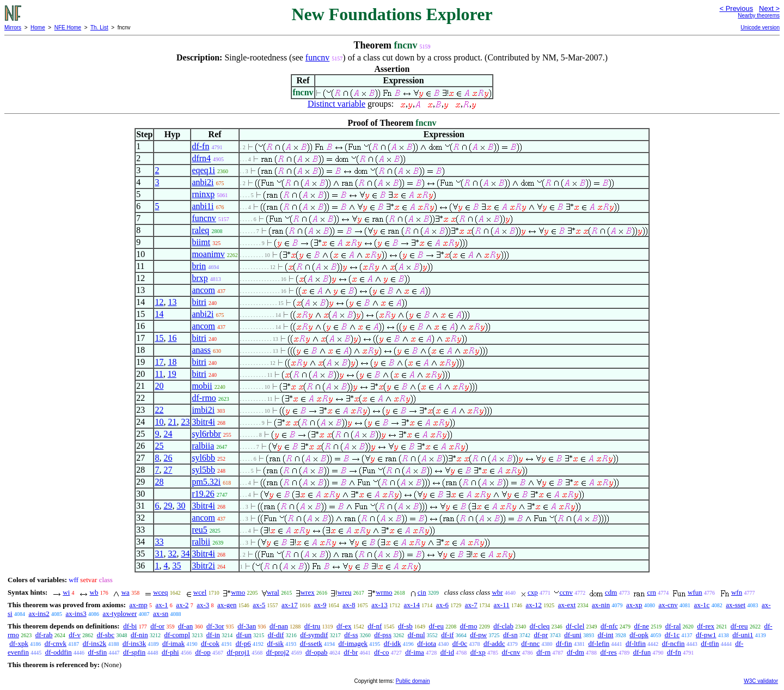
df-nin (139, 635)
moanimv (208, 254)
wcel (200, 592)
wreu (344, 592)
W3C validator (761, 681)
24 (168, 434)
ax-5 (259, 605)
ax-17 (290, 605)
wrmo (384, 592)
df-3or (215, 626)
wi (66, 592)
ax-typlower (120, 613)
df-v (75, 635)
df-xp (478, 652)
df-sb (405, 626)
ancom (203, 290)
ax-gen (227, 605)
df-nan (279, 626)
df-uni (573, 635)
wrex (308, 592)
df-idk (393, 643)
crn (651, 592)
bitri (199, 302)
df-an (185, 626)
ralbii (201, 542)
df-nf (375, 626)
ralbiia (203, 446)
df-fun (642, 652)
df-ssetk (311, 643)
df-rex (706, 626)
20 (159, 386)
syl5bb (203, 470)
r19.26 (203, 494)
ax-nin (601, 605)
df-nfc (609, 626)
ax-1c (702, 605)
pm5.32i (206, 482)
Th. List (99, 28)
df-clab (503, 626)
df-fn (200, 146)
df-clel (575, 626)
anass (201, 350)
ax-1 (162, 605)
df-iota (427, 643)
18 (172, 362)
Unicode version (760, 28)
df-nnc (530, 643)
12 (159, 302)
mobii (202, 386)
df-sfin (98, 652)
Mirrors (13, 28)
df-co (381, 652)
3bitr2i (203, 566)
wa (125, 592)
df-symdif (314, 635)
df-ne (642, 626)
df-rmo (204, 398)
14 (159, 314)
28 (159, 482)
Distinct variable (336, 104)
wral (273, 592)
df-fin (564, 643)
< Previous (736, 8)
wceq (160, 592)
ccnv (566, 592)
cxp (533, 592)
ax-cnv (668, 605)
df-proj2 (278, 652)
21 (172, 422)
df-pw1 (706, 635)
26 (168, 458)
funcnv (317, 57)
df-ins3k (134, 643)
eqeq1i (203, 170)
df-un (244, 635)
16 (172, 338)
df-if (447, 635)
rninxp (203, 194)
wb (94, 592)
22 (159, 410)
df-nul (416, 635)
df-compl (177, 635)
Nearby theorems (759, 16)
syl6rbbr (206, 434)
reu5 (199, 530)
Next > (769, 8)
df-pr (541, 635)
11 (159, 374)
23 (185, 422)
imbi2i (203, 410)
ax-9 (320, 605)
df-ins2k (94, 643)
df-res (609, 652)
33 (159, 542)
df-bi (130, 626)
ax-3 (203, 605)
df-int (606, 635)
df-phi (170, 652)
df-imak (173, 643)
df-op (203, 652)
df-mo (469, 626)
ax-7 (471, 605)
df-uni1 (743, 635)
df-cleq (540, 626)
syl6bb (203, 458)
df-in (213, 635)
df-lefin (599, 643)
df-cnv (511, 652)
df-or (157, 626)
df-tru (313, 626)
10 (159, 422)
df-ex (344, 626)
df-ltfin (636, 643)
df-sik (275, 643)
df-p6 (243, 643)
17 (159, 362)
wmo (238, 592)
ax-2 (182, 605)
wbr (497, 592)
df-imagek (353, 643)
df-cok (210, 643)
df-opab (316, 652)
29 (168, 506)
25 (159, 446)
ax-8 (349, 605)
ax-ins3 (76, 613)
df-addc (494, 643)
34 (185, 554)
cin (422, 592)
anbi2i (203, 182)
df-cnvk (56, 643)
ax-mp (139, 605)
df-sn (510, 635)
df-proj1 (238, 652)
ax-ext (567, 605)
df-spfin (134, 652)
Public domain (413, 681)
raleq (200, 230)
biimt (201, 242)
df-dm (575, 652)
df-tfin (710, 643)
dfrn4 (201, 158)
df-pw (478, 635)
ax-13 (379, 605)
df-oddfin (59, 652)
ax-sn (161, 613)
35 (176, 566)
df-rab (44, 635)
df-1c (672, 635)
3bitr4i (203, 422)
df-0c (460, 643)
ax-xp (634, 605)
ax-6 (442, 605)
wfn (737, 592)
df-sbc (106, 635)
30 (181, 506)
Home (38, 28)
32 (172, 554)
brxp (200, 278)
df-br (351, 652)
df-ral (673, 626)
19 (172, 374)
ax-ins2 (39, 613)
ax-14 (412, 605)
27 (168, 470)
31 (159, 554)
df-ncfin (673, 643)
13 (172, 302)
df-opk (639, 635)
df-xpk (19, 643)
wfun (695, 592)
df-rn (543, 652)
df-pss (383, 635)
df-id (447, 652)
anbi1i (203, 206)
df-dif (276, 635)
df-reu (739, 626)
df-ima (415, 652)
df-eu (436, 626)
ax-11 (502, 605)
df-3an (247, 626)
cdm (611, 592)
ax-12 (534, 605)
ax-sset (736, 605)
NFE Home (68, 28)
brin (199, 266)
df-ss (351, 635)
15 (159, 338)
